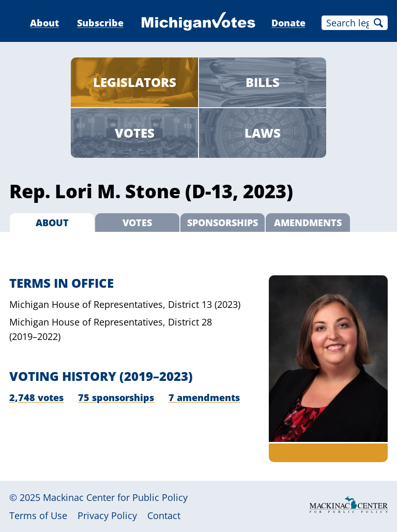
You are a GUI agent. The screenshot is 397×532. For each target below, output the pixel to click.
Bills (263, 82)
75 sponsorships (116, 397)
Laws (263, 133)
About (44, 23)
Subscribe (100, 23)
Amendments (308, 223)
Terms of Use (38, 515)
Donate (288, 23)
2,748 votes (36, 397)
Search (378, 23)
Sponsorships (223, 223)
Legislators (135, 82)
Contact (164, 515)
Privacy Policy (107, 515)
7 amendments (204, 397)
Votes (135, 133)
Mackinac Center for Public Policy (115, 497)
